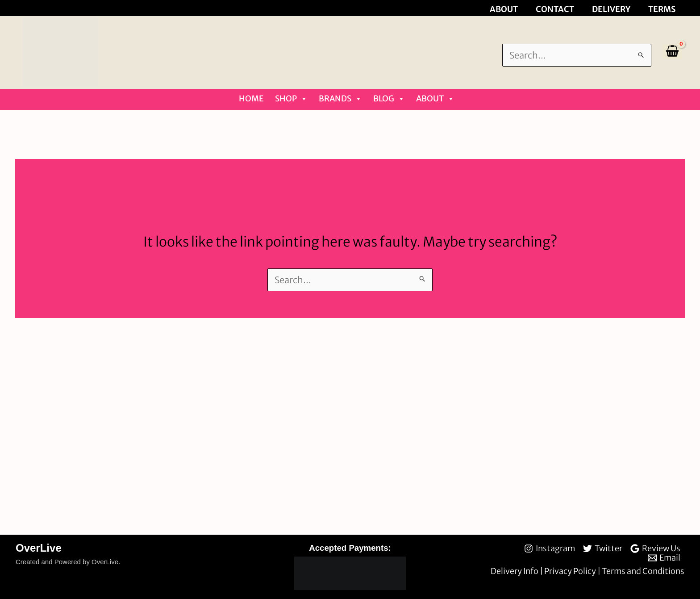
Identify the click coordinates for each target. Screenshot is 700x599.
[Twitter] (603, 549)
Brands (340, 99)
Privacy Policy (571, 571)
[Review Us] (655, 549)
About (435, 99)
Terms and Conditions (643, 571)
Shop (291, 99)
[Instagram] (550, 549)
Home (251, 98)
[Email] (664, 558)
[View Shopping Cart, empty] (672, 52)
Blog (389, 99)
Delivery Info (515, 571)
